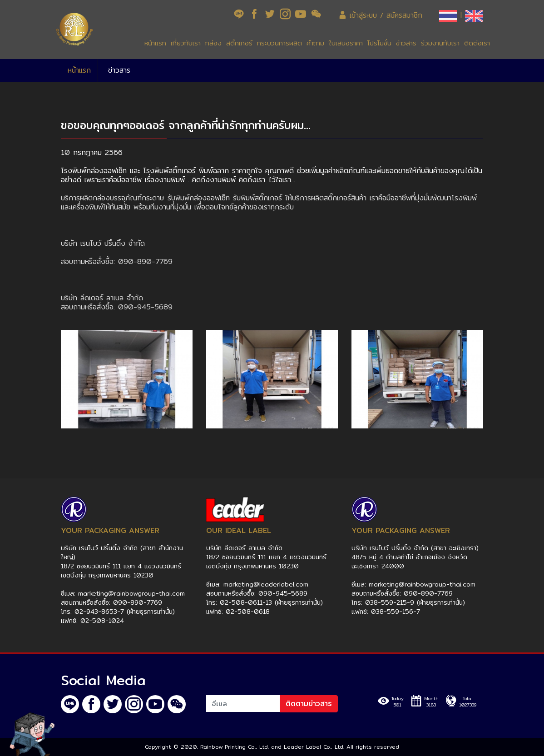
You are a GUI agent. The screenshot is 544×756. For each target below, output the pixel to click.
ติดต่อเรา (477, 43)
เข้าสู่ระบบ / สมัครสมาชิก (380, 15)
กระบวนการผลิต (279, 43)
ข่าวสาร (406, 43)
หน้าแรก (155, 43)
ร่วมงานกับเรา (440, 43)
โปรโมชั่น (379, 43)
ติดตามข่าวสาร (309, 704)
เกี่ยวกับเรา (186, 43)
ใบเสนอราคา (346, 43)
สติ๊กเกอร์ (239, 43)
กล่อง (213, 43)
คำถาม (315, 43)
